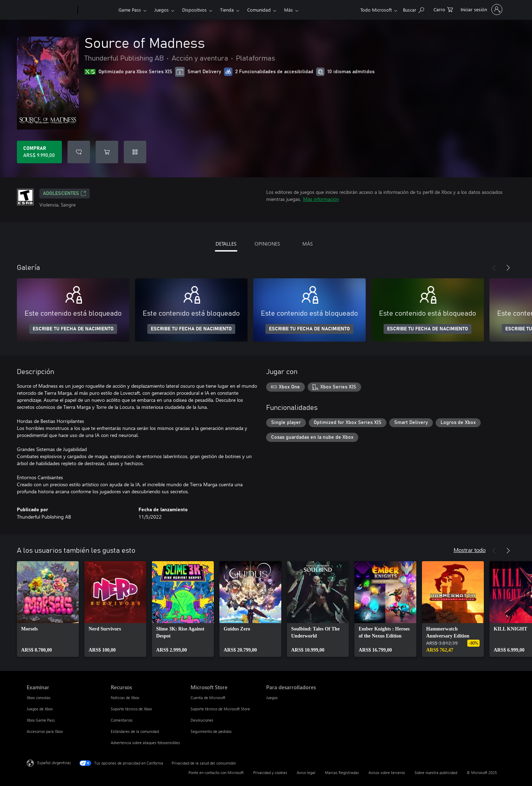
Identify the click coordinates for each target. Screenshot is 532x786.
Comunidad (259, 10)
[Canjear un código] (135, 152)
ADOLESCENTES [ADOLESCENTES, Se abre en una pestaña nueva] (65, 194)
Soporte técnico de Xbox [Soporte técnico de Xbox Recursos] (131, 709)
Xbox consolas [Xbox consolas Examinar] (39, 698)
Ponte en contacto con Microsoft (216, 772)
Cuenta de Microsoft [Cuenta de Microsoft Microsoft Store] (208, 698)
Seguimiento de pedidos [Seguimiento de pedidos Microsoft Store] (211, 731)
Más (289, 10)
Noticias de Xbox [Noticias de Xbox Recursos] (125, 698)
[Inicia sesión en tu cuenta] (481, 9)
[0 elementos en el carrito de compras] (443, 9)
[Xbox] (97, 10)
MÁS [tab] (307, 244)
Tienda (227, 10)
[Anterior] (494, 268)
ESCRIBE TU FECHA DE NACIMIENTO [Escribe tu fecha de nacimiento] (73, 329)
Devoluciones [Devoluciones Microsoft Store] (202, 720)
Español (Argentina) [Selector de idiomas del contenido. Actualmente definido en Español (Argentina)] (54, 763)
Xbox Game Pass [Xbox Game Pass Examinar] (41, 720)
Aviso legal (306, 772)
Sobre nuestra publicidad (436, 772)
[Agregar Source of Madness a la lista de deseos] (79, 152)
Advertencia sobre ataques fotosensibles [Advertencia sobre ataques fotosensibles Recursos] (145, 743)
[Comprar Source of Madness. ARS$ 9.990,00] (39, 152)
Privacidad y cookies (270, 772)
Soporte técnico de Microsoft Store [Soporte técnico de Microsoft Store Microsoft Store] (220, 709)
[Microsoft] (51, 10)
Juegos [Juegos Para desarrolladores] (272, 698)
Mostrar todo (470, 550)
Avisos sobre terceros (387, 772)
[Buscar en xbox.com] (414, 9)
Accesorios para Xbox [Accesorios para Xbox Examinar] (45, 731)
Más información (321, 199)
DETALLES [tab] (226, 244)
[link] (48, 609)
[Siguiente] (508, 268)
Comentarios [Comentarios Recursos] (122, 720)
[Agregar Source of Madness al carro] (107, 152)
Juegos (162, 10)
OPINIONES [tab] (267, 244)
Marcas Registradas (342, 772)
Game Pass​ (130, 10)
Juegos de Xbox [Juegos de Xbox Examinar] (40, 709)
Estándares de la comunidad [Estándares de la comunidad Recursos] (135, 731)
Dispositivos (194, 10)
